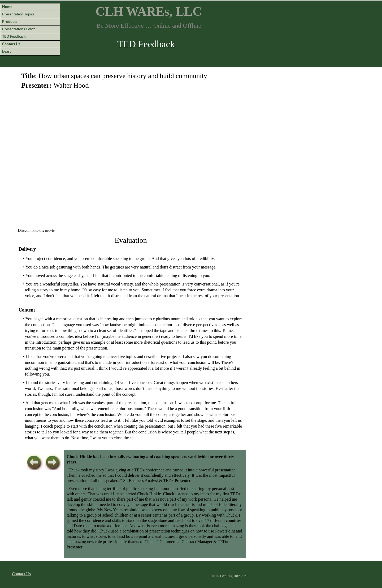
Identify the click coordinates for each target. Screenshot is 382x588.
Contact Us (21, 574)
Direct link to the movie (36, 230)
